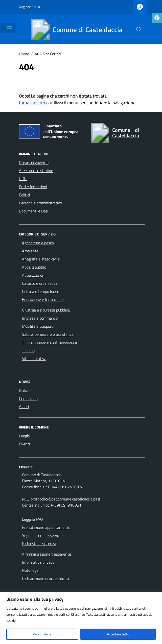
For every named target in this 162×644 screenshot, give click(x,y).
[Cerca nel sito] (139, 30)
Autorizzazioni (34, 275)
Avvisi (24, 407)
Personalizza (42, 634)
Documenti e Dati (33, 211)
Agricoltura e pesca (38, 243)
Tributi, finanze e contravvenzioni (49, 342)
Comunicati (28, 398)
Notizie (25, 390)
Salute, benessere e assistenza (48, 334)
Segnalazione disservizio (42, 535)
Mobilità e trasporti (38, 326)
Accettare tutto (118, 634)
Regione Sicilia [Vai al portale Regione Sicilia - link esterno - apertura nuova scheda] (29, 7)
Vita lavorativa (34, 359)
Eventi (24, 444)
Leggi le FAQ (32, 519)
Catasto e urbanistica (40, 283)
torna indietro (32, 103)
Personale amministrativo (40, 203)
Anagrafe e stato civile (41, 259)
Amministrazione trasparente (47, 554)
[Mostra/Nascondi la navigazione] (9, 28)
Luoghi (25, 436)
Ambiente (30, 251)
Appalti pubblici (35, 267)
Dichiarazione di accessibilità (45, 578)
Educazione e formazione (43, 299)
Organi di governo (34, 162)
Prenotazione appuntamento (46, 527)
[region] (81, 618)
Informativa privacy (38, 562)
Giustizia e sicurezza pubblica (46, 310)
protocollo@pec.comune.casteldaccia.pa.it (65, 499)
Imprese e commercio (40, 318)
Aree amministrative (36, 171)
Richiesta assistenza (39, 543)
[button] (157, 18)
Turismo (28, 350)
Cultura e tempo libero (41, 291)
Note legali (31, 570)
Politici (24, 195)
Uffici (23, 179)
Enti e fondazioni (33, 187)
